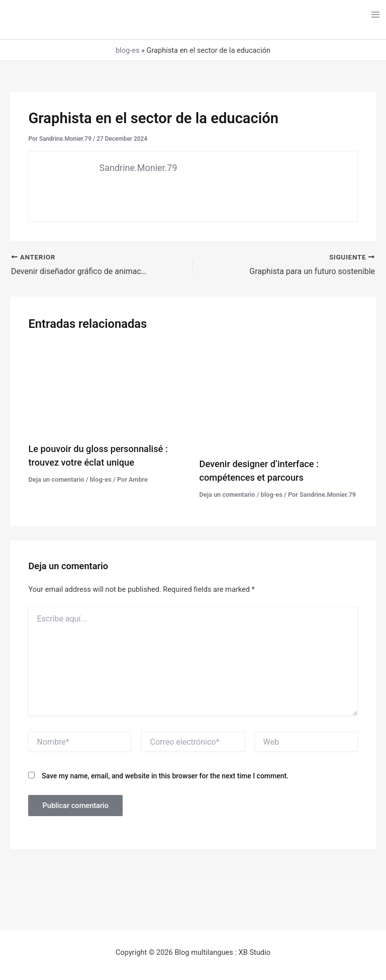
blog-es (128, 50)
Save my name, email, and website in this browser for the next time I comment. (165, 776)
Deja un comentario (56, 479)
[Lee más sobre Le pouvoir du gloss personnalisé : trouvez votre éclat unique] (107, 389)
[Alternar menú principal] (375, 15)
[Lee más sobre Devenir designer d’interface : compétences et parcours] (279, 396)
